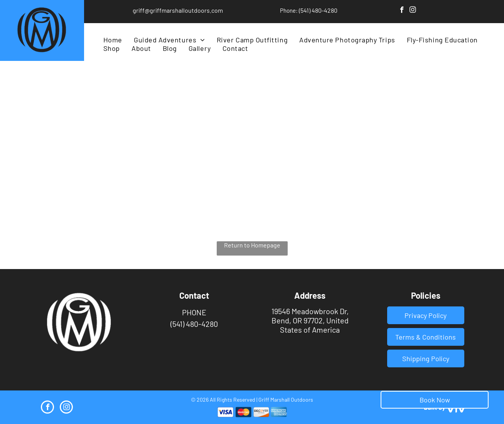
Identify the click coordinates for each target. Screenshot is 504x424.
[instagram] (413, 11)
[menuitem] (113, 40)
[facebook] (402, 11)
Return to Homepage (252, 245)
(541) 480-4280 (318, 10)
